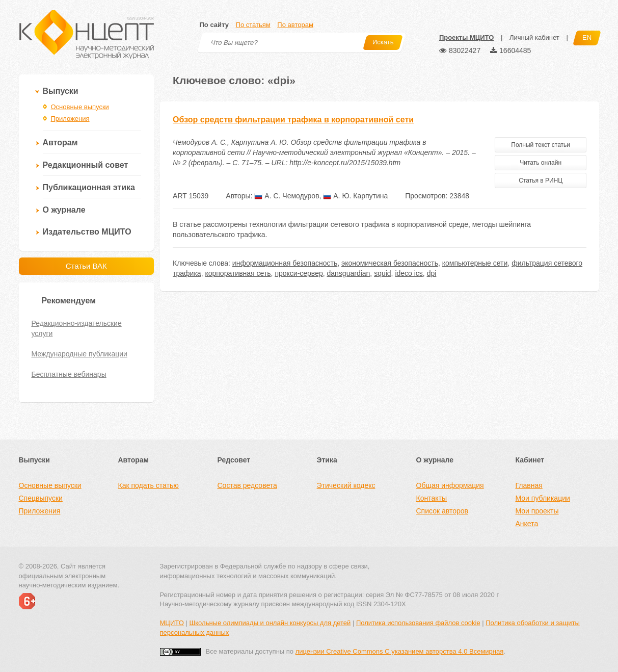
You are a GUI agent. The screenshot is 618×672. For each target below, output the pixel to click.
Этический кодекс (346, 485)
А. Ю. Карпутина (355, 196)
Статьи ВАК (86, 266)
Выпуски (61, 91)
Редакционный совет (86, 165)
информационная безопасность (285, 263)
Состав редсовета (247, 485)
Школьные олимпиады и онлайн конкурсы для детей (270, 623)
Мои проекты (537, 511)
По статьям (253, 25)
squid (382, 273)
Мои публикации (543, 498)
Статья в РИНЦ (541, 180)
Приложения (70, 119)
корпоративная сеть (238, 273)
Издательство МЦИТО (87, 232)
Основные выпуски (80, 107)
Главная (529, 485)
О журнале (64, 210)
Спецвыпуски (41, 498)
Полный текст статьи (541, 145)
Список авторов (442, 511)
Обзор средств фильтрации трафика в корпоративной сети (293, 120)
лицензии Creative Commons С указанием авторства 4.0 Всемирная (400, 651)
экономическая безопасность (390, 263)
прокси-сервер (299, 273)
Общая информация (450, 485)
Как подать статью (149, 485)
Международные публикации (79, 354)
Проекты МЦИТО (466, 37)
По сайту (214, 25)
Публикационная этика (89, 187)
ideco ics (409, 273)
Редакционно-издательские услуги (77, 328)
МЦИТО (172, 623)
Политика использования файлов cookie (418, 623)
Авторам (60, 143)
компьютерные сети (475, 263)
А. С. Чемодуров (287, 196)
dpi (432, 273)
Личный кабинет (534, 37)
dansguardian (349, 273)
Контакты (432, 498)
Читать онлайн (541, 163)
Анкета (527, 524)
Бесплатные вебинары (69, 374)
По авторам (295, 25)
